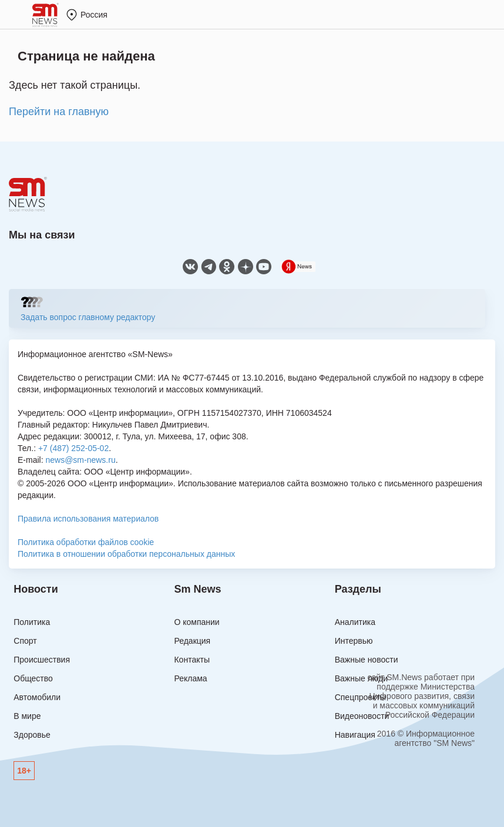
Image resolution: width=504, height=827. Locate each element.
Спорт (25, 641)
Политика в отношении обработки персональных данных (126, 554)
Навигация (355, 735)
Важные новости (367, 660)
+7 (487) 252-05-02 (73, 448)
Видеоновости (362, 716)
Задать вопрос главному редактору (88, 317)
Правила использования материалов (88, 519)
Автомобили (37, 697)
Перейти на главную (59, 112)
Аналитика (355, 622)
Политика (32, 622)
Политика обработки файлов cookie (86, 542)
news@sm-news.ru (80, 460)
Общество (33, 678)
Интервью (354, 641)
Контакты (191, 660)
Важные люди (361, 678)
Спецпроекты (360, 697)
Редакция (192, 641)
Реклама (190, 678)
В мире (27, 716)
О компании (196, 622)
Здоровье (32, 735)
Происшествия (42, 660)
